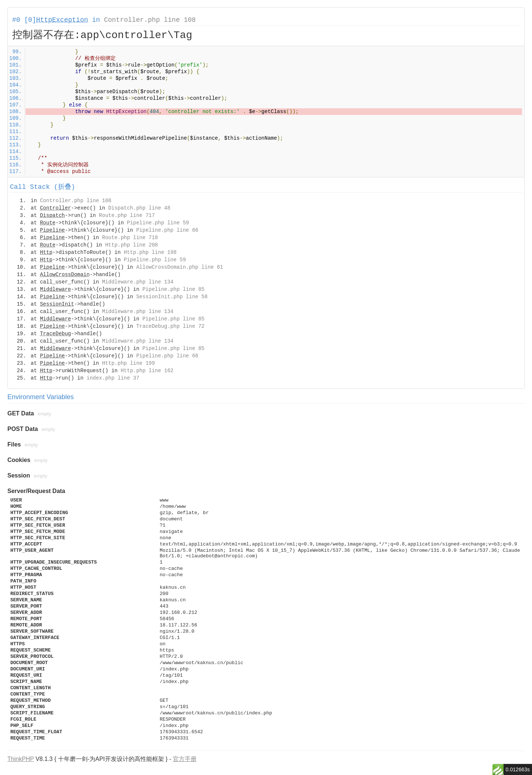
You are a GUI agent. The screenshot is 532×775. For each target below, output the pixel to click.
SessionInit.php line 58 (172, 297)
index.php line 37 (113, 378)
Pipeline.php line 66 (167, 230)
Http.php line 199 (128, 363)
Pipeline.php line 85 (173, 289)
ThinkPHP (21, 759)
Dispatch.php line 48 (139, 208)
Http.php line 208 (132, 245)
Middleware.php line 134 (138, 282)
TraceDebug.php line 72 (170, 326)
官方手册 (185, 759)
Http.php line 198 (150, 252)
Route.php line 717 (127, 215)
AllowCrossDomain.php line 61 (180, 267)
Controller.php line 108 (150, 20)
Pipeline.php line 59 (158, 223)
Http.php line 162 (147, 371)
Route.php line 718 (130, 238)
